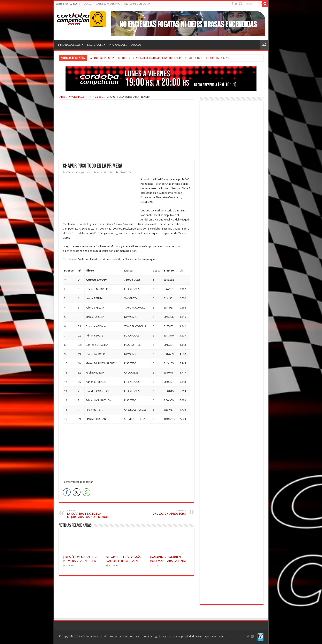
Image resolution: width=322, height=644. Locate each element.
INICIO (88, 4)
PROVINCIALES (118, 45)
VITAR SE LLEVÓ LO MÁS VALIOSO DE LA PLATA (124, 559)
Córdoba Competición (78, 172)
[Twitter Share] (77, 492)
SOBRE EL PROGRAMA (108, 4)
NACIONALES (95, 45)
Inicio (62, 97)
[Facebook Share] (67, 492)
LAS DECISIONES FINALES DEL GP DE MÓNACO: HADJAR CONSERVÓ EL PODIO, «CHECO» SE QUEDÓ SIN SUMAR (159, 58)
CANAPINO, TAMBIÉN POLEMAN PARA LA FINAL (168, 559)
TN (90, 97)
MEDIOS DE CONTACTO (137, 4)
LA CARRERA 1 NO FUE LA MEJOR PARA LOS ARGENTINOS (88, 514)
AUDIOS (136, 45)
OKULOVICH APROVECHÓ (165, 512)
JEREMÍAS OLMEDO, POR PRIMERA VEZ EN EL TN (80, 559)
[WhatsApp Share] (86, 492)
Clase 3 (99, 97)
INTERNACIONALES (69, 45)
